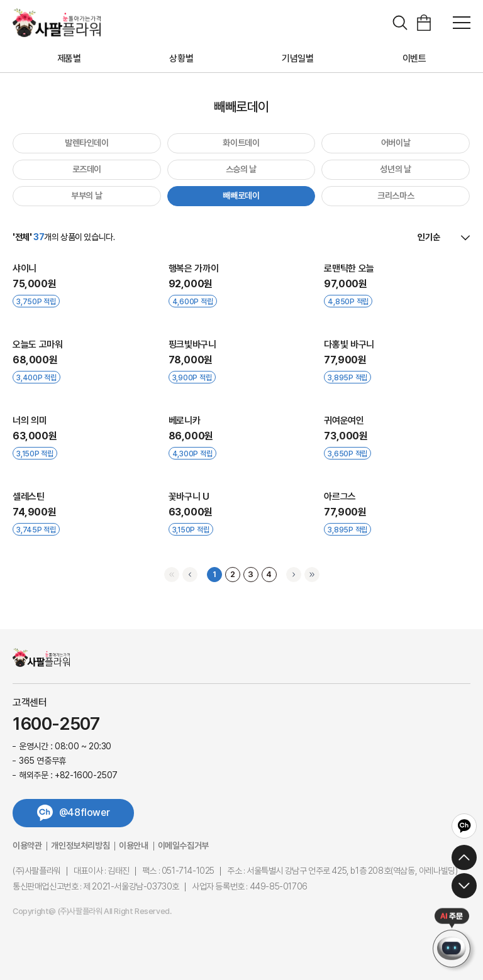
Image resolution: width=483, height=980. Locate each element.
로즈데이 (87, 169)
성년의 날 (395, 169)
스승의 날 (241, 169)
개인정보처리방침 (80, 845)
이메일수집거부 (183, 845)
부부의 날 (86, 195)
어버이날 (396, 143)
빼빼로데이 (241, 195)
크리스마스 (396, 195)
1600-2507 (56, 724)
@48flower (84, 812)
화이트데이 (241, 143)
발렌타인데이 (87, 143)
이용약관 (27, 845)
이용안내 (133, 845)
